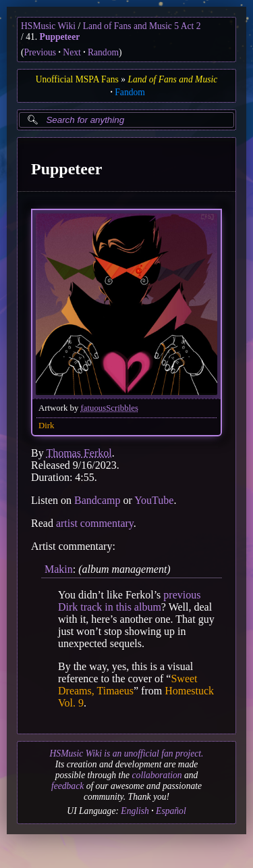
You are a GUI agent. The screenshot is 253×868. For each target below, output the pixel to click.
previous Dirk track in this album (129, 601)
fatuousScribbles (110, 407)
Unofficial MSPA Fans (77, 79)
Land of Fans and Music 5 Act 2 (142, 26)
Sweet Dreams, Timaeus (128, 685)
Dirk (46, 425)
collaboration (157, 775)
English (135, 811)
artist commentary (95, 522)
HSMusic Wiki (48, 26)
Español (171, 811)
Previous (40, 52)
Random (103, 52)
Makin (59, 568)
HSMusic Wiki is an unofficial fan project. (127, 754)
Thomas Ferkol (79, 452)
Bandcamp (97, 500)
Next (72, 52)
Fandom (130, 92)
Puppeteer (60, 37)
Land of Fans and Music (172, 79)
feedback (67, 786)
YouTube (154, 500)
